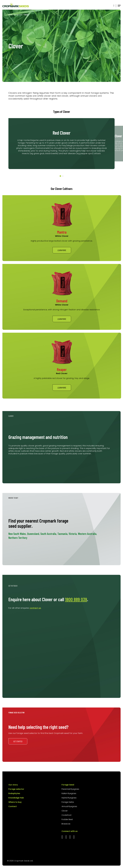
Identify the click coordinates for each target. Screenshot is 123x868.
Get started (18, 741)
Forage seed (18, 15)
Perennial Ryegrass (70, 789)
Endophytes (14, 793)
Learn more (62, 250)
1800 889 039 (76, 599)
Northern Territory (18, 538)
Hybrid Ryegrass (69, 798)
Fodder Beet (67, 819)
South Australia (49, 534)
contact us (35, 608)
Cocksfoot (66, 815)
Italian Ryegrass (69, 793)
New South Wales (17, 534)
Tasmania (63, 534)
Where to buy (15, 802)
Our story (13, 785)
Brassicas (66, 824)
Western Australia (87, 534)
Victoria (73, 534)
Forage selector (16, 789)
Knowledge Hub (16, 798)
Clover (65, 811)
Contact (13, 806)
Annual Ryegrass (69, 806)
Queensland (33, 534)
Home (10, 15)
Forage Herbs (68, 802)
